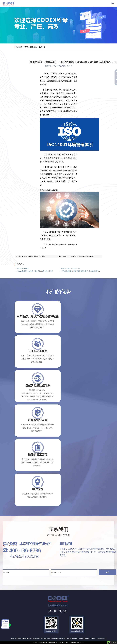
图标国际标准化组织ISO (26, 638)
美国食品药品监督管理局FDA (43, 638)
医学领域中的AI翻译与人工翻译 (33, 256)
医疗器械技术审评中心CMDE (79, 638)
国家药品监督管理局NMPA (97, 638)
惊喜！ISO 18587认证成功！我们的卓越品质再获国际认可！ (84, 256)
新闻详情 (42, 47)
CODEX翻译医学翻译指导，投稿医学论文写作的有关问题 (35, 271)
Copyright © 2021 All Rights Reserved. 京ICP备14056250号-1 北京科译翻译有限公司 (58, 642)
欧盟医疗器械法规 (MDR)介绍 (70, 268)
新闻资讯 (33, 47)
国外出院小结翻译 (23, 268)
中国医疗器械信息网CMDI (61, 638)
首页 (26, 47)
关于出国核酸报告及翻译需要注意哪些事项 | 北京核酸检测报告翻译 (82, 271)
